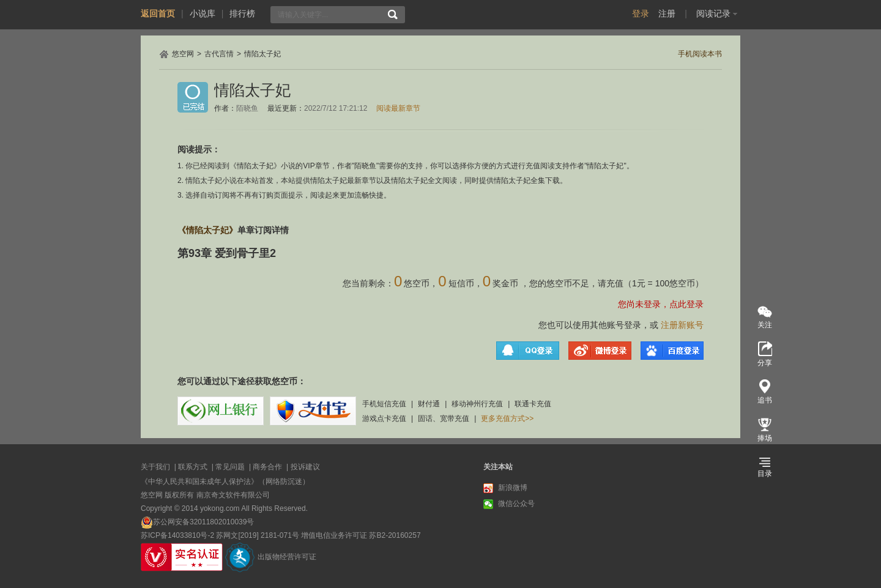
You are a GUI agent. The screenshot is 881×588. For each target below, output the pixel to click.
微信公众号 (509, 504)
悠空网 (183, 54)
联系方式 (193, 467)
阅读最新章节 (398, 108)
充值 (615, 283)
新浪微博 (505, 488)
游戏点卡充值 (384, 419)
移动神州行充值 (477, 404)
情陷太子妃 (262, 54)
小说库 (203, 13)
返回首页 (158, 13)
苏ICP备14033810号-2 (177, 535)
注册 (667, 13)
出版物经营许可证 (287, 557)
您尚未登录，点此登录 (661, 304)
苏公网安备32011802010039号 (203, 522)
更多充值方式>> (507, 419)
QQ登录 (528, 351)
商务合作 (267, 467)
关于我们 (155, 467)
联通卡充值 (533, 404)
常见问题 (230, 467)
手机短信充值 (384, 404)
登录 (641, 13)
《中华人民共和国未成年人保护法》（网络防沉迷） (225, 482)
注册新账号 (682, 325)
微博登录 (600, 351)
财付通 (429, 404)
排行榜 (242, 13)
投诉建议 (305, 467)
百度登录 (672, 351)
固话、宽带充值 (444, 419)
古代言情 (219, 54)
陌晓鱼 (247, 108)
